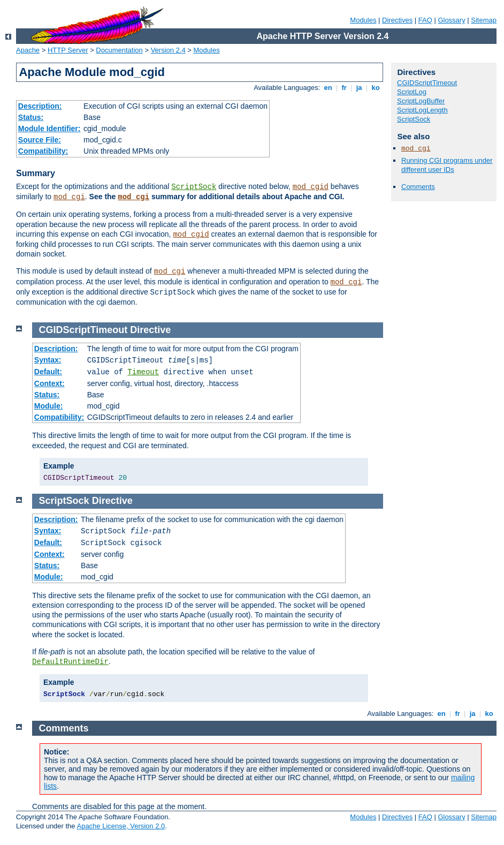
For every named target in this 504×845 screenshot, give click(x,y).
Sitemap (484, 20)
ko (376, 88)
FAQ (425, 20)
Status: (31, 117)
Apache (28, 50)
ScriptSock (194, 187)
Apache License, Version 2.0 (121, 826)
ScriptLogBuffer (421, 101)
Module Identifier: (49, 129)
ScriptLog (412, 92)
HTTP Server (68, 50)
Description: (40, 106)
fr (344, 88)
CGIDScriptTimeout (427, 83)
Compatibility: (43, 151)
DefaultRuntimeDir (70, 662)
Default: (48, 372)
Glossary (451, 20)
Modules (363, 20)
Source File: (40, 140)
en (328, 88)
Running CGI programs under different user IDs (447, 165)
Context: (49, 383)
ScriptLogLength (422, 110)
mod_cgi (69, 197)
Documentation (119, 50)
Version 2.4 (168, 50)
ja (359, 88)
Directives (397, 20)
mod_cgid (311, 187)
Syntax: (48, 360)
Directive (150, 330)
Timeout (143, 372)
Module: (49, 406)
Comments (418, 187)
